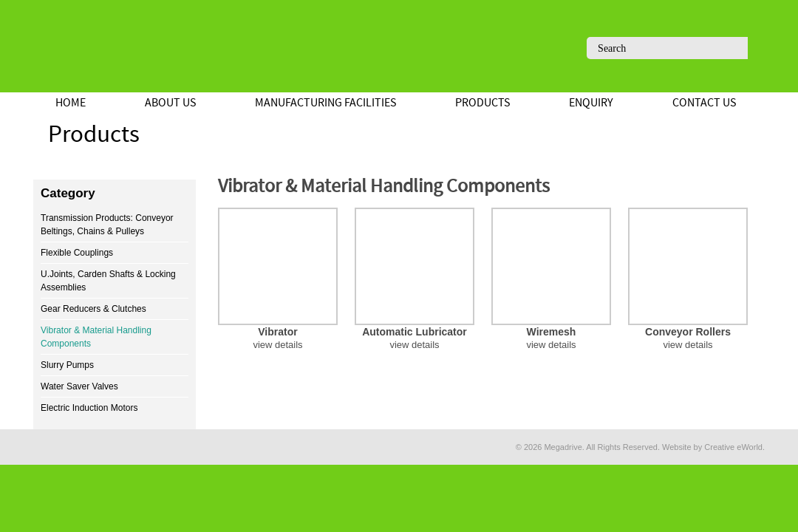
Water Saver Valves (79, 386)
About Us (170, 103)
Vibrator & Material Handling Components (96, 337)
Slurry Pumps (67, 365)
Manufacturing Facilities (325, 103)
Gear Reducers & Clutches (93, 309)
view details (277, 345)
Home (71, 103)
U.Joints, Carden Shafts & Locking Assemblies (108, 281)
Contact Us (704, 103)
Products (482, 103)
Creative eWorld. (734, 447)
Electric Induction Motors (89, 408)
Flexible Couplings (77, 253)
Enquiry (591, 103)
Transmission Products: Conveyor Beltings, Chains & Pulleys (107, 225)
